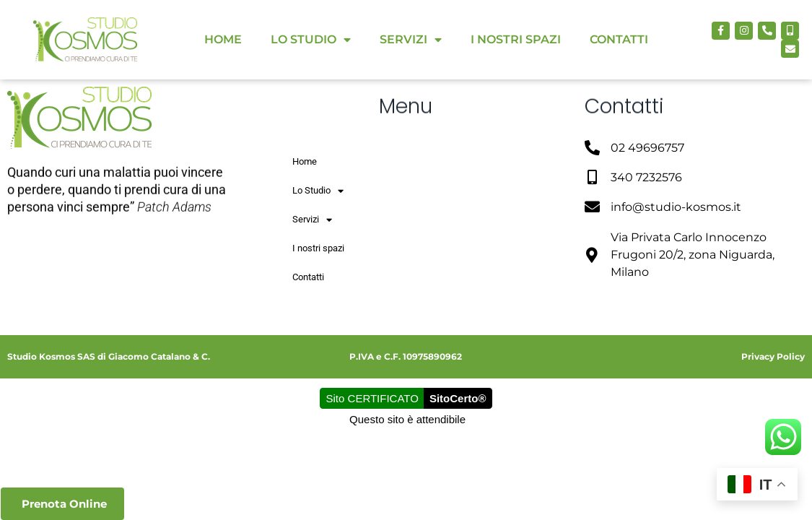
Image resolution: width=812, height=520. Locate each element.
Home (223, 39)
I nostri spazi (516, 39)
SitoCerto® (458, 398)
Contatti (619, 39)
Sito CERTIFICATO (372, 398)
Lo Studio (311, 40)
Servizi (411, 40)
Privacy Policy (773, 356)
